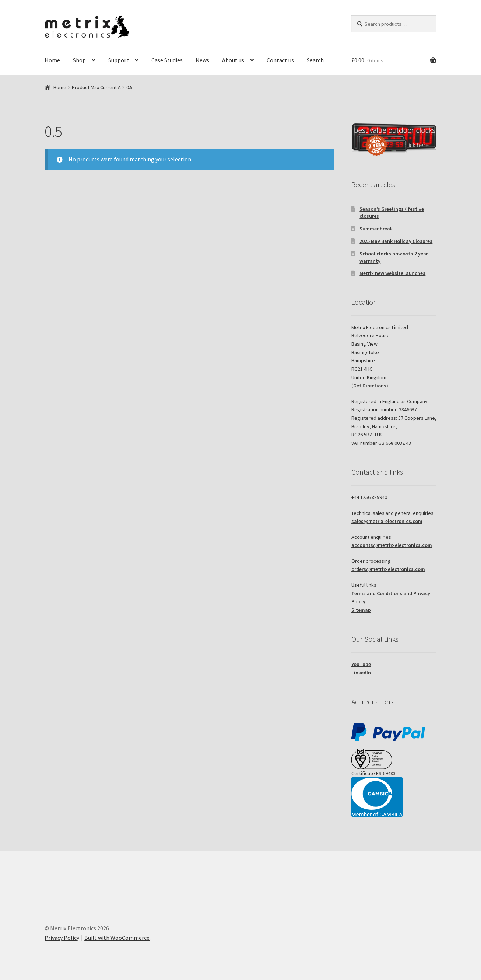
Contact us (280, 60)
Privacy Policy (62, 938)
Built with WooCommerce (117, 938)
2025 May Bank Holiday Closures (396, 241)
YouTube (361, 664)
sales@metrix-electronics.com (387, 521)
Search (315, 60)
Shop (79, 60)
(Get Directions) (370, 386)
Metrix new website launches (392, 273)
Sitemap (361, 610)
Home (52, 60)
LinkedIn (361, 673)
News (202, 60)
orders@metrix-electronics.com (388, 569)
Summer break (376, 229)
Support (119, 60)
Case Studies (167, 60)
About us (233, 60)
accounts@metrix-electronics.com (392, 545)
